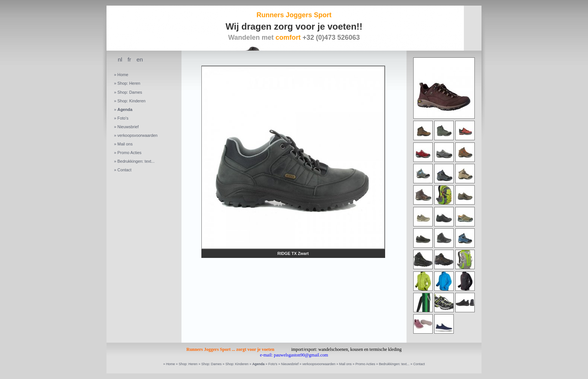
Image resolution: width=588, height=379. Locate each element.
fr (129, 59)
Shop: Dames (130, 92)
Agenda (125, 109)
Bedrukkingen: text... (136, 161)
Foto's (123, 118)
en (140, 59)
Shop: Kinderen (131, 101)
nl (120, 59)
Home (123, 75)
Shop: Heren (129, 83)
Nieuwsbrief (128, 127)
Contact (124, 170)
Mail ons (125, 144)
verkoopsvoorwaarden (137, 135)
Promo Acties (129, 153)
